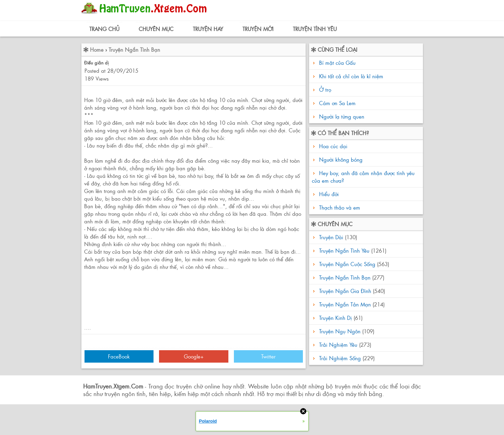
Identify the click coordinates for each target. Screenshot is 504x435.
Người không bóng (340, 159)
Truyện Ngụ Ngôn (340, 331)
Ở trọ (325, 89)
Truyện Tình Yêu (315, 29)
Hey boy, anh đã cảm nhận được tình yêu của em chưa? (363, 177)
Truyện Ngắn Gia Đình (345, 291)
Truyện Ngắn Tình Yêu (344, 250)
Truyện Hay (208, 29)
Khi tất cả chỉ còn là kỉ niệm (351, 76)
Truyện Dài (331, 237)
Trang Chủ (104, 29)
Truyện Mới (258, 29)
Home (97, 49)
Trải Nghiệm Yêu (338, 345)
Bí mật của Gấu (337, 63)
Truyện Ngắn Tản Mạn (345, 304)
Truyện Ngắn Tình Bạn (134, 49)
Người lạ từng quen (342, 116)
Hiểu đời (328, 194)
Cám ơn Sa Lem (337, 103)
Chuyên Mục (156, 29)
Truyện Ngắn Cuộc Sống (347, 264)
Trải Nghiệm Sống (340, 358)
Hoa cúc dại (332, 146)
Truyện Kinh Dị (335, 318)
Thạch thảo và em (339, 207)
